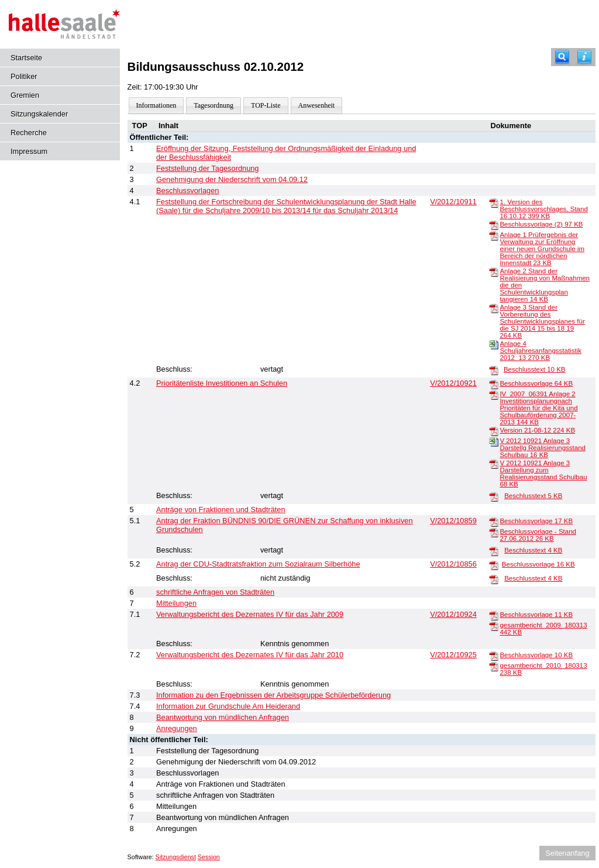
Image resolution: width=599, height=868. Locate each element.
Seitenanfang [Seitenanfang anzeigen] (567, 853)
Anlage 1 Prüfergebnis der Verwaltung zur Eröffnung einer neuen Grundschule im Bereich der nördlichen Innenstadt (542, 249)
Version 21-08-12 (537, 430)
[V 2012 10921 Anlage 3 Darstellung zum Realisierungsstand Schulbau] (494, 464)
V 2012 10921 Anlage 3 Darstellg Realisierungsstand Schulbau (543, 448)
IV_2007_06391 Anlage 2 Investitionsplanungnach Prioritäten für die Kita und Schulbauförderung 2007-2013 (538, 408)
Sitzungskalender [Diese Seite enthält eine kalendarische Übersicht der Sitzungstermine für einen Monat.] (39, 114)
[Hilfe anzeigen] (584, 57)
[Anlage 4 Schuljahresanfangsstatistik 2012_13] (494, 344)
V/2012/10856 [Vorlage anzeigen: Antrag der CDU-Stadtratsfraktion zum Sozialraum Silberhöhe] (453, 564)
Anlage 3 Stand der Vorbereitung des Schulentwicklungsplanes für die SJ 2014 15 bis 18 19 (542, 321)
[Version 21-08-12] (494, 431)
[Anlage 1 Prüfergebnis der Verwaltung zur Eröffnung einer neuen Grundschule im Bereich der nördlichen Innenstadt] (494, 235)
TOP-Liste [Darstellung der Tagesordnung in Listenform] (266, 105)
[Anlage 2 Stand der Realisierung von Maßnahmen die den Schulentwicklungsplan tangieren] (494, 272)
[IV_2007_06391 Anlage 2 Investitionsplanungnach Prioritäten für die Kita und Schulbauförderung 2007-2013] (494, 394)
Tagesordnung (214, 105)
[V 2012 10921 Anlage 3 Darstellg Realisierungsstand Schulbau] (494, 441)
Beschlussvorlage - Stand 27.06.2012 (538, 535)
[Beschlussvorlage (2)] (494, 225)
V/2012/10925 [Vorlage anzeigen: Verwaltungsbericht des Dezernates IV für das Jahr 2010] (453, 655)
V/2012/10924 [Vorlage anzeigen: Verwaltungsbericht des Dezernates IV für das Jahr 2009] (453, 614)
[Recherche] (562, 57)
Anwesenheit (317, 105)
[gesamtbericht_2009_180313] (494, 626)
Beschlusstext (535, 369)
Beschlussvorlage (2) (541, 224)
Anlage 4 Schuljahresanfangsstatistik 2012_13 (541, 351)
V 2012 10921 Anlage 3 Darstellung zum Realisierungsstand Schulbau (543, 474)
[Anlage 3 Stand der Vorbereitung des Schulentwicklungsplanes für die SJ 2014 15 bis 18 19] (494, 308)
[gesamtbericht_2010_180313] (494, 666)
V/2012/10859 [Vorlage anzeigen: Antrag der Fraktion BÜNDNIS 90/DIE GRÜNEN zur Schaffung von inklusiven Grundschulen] (453, 521)
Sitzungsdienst (176, 857)
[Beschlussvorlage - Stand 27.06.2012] (494, 532)
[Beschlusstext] (494, 370)
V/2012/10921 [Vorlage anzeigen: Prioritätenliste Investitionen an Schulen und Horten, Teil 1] (453, 383)
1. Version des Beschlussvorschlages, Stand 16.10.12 (543, 209)
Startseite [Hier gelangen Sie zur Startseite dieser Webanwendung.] (26, 58)
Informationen (156, 105)
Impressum (29, 151)
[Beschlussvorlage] (494, 384)
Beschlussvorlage (536, 383)
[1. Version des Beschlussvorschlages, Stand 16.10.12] (494, 203)
